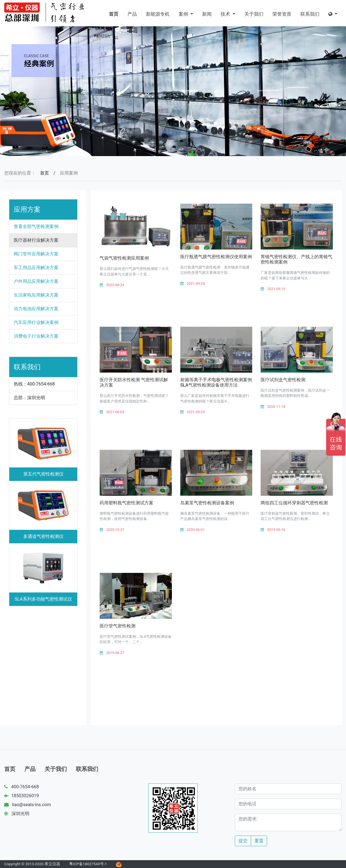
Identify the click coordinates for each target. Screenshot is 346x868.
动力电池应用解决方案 (36, 309)
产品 (132, 14)
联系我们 (310, 14)
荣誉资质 (282, 14)
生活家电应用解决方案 (36, 295)
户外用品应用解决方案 (36, 281)
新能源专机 (158, 14)
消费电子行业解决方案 (36, 336)
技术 (226, 14)
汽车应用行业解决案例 (36, 322)
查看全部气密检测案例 (36, 226)
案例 (184, 14)
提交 (243, 841)
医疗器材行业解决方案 (36, 240)
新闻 (207, 14)
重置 (259, 841)
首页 (114, 14)
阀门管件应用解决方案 (36, 254)
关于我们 (254, 14)
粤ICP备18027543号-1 (88, 864)
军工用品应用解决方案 (36, 268)
